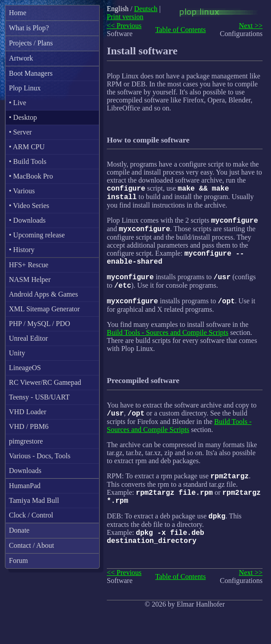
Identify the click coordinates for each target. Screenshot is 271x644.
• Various (22, 191)
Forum (18, 560)
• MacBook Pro (31, 176)
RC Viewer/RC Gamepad (45, 382)
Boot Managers (31, 73)
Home (18, 13)
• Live (18, 103)
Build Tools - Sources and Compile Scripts (168, 345)
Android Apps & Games (43, 294)
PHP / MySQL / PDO (40, 324)
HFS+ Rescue (29, 265)
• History (22, 250)
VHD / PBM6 (29, 426)
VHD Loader (28, 412)
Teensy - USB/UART (39, 397)
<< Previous (124, 26)
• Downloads (27, 220)
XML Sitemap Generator (44, 309)
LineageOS (25, 368)
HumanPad (25, 486)
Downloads (25, 471)
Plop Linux (25, 88)
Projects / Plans (31, 43)
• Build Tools (28, 161)
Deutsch (146, 9)
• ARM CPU (27, 147)
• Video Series (29, 206)
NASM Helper (30, 279)
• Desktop (23, 117)
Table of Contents (181, 30)
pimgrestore (26, 441)
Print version (125, 17)
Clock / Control (31, 515)
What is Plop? (29, 28)
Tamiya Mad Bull (34, 500)
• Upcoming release (37, 235)
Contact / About (31, 545)
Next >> (251, 26)
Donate (19, 530)
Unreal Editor (28, 338)
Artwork (21, 58)
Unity (17, 353)
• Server (20, 132)
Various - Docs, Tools (40, 456)
